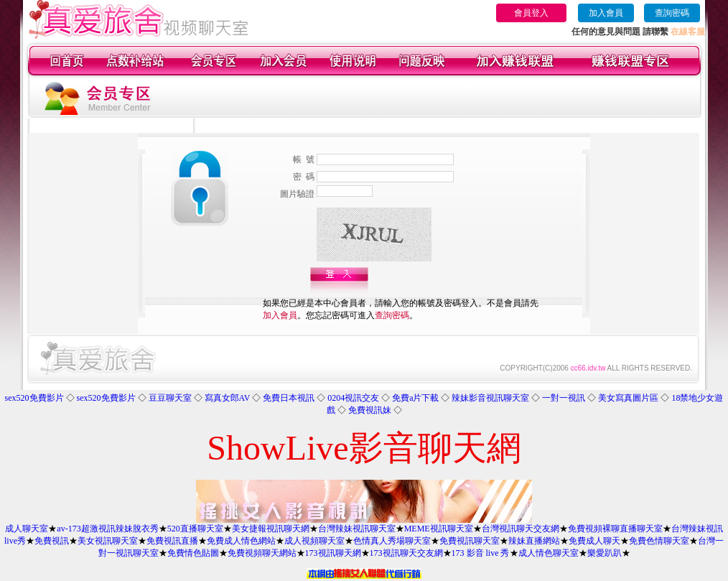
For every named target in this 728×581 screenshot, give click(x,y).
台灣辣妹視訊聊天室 (357, 529)
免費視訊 (52, 541)
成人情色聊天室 (549, 553)
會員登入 (531, 13)
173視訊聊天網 (333, 553)
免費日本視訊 (289, 398)
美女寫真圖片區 (628, 398)
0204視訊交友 (353, 398)
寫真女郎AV (228, 398)
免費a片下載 (415, 398)
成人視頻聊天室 (314, 541)
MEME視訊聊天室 (439, 529)
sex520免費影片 (34, 398)
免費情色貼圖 (193, 553)
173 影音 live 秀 (481, 553)
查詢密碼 (672, 13)
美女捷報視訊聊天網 (271, 529)
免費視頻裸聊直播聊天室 (615, 529)
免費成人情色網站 (241, 541)
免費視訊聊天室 (470, 541)
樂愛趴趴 (605, 553)
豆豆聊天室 (170, 398)
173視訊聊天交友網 (406, 553)
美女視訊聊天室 (108, 541)
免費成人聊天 (594, 541)
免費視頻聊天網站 (262, 553)
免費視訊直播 (172, 541)
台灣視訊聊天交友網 (521, 529)
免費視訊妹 (370, 410)
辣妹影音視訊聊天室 (490, 398)
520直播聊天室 (195, 529)
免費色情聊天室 (659, 541)
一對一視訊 (564, 398)
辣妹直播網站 (534, 541)
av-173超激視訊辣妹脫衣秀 (107, 529)
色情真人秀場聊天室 (392, 541)
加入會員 (606, 13)
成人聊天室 (27, 529)
